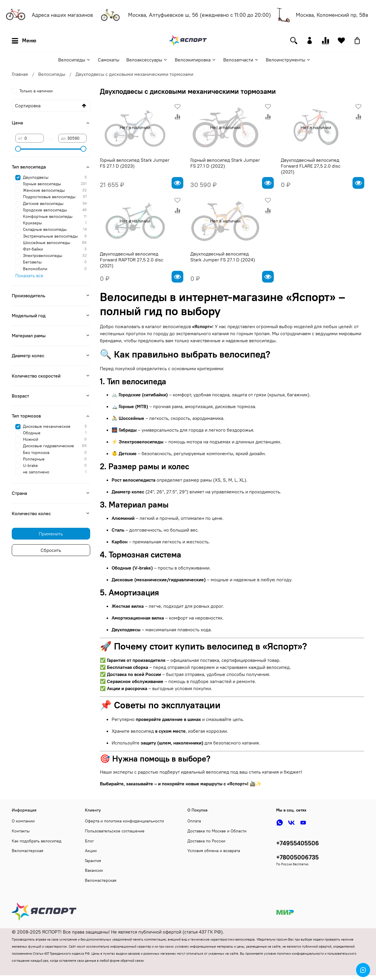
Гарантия (93, 861)
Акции (91, 851)
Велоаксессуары (147, 60)
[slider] (18, 149)
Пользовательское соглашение (115, 831)
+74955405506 (298, 843)
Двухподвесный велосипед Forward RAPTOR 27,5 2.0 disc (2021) (132, 260)
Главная (20, 74)
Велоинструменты (288, 60)
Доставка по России (206, 841)
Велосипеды (74, 60)
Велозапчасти (241, 60)
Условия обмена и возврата (214, 851)
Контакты (21, 831)
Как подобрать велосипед (37, 841)
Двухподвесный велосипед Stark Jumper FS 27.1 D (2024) (223, 257)
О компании (23, 821)
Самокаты (109, 60)
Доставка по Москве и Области (217, 831)
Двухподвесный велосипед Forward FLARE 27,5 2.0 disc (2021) (311, 166)
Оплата (194, 821)
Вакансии (94, 870)
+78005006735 (297, 857)
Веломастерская (27, 851)
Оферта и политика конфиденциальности (124, 821)
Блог (89, 841)
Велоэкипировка (195, 60)
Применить (51, 534)
